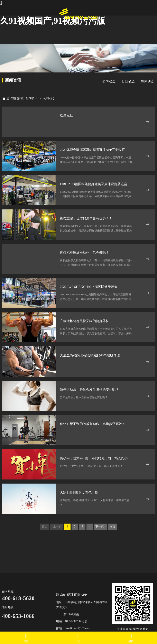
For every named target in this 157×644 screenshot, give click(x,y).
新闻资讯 (32, 98)
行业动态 (128, 81)
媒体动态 (147, 81)
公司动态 (109, 81)
